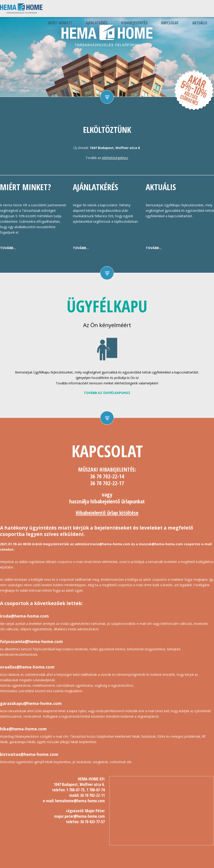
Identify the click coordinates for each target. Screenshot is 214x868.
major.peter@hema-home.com (79, 816)
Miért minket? (60, 23)
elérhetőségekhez (115, 158)
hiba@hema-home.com (23, 729)
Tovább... (8, 248)
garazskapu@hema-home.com (31, 703)
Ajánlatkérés (97, 23)
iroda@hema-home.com (24, 616)
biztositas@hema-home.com (29, 754)
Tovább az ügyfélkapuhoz (107, 393)
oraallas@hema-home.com (27, 667)
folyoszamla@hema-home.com (31, 641)
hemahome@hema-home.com (80, 801)
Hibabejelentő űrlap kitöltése (107, 513)
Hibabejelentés (134, 23)
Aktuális (200, 23)
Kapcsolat (170, 23)
